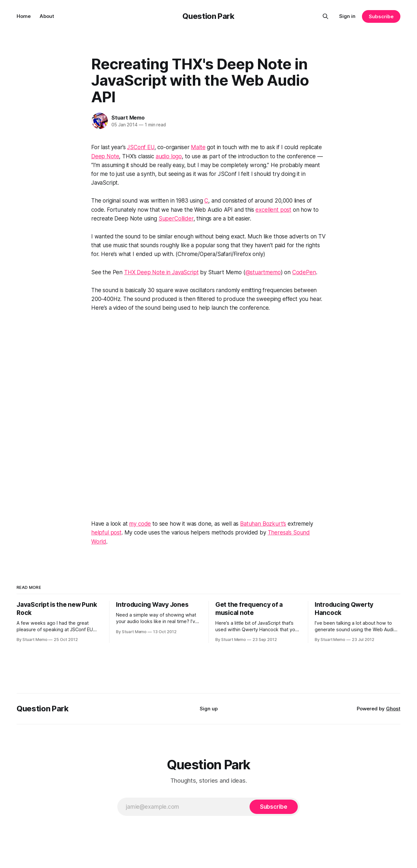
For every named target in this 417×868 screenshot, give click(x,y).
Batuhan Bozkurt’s (263, 524)
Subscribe (381, 16)
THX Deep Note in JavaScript (161, 272)
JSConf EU (141, 147)
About (47, 16)
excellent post (273, 210)
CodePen (304, 272)
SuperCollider (176, 219)
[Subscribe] (274, 807)
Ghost (393, 709)
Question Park (208, 16)
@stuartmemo (263, 272)
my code (140, 524)
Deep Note (105, 156)
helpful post (106, 533)
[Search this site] (325, 16)
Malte (198, 147)
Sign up (209, 709)
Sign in (347, 16)
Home (24, 16)
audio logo (169, 156)
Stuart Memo (128, 118)
